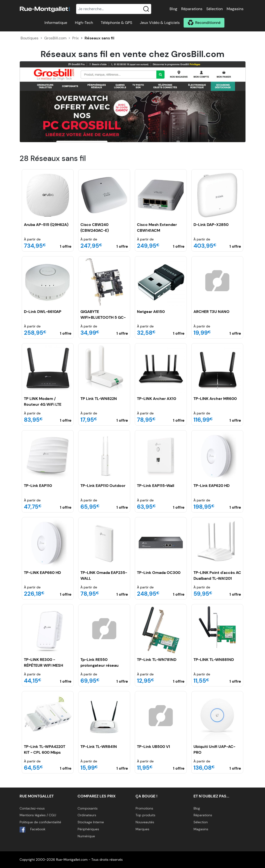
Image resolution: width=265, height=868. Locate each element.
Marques (142, 829)
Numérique (86, 836)
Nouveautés (145, 822)
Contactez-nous (32, 808)
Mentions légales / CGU (38, 815)
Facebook (32, 830)
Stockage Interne (91, 822)
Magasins (235, 9)
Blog (173, 9)
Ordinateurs (87, 815)
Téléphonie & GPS (116, 23)
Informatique (56, 23)
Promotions (144, 808)
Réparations (192, 9)
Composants (88, 808)
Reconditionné (208, 23)
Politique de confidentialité (40, 822)
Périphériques (88, 829)
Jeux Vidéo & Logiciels (160, 23)
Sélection (215, 9)
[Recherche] (114, 9)
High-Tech (84, 23)
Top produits (145, 815)
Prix (75, 38)
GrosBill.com (55, 38)
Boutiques (29, 38)
